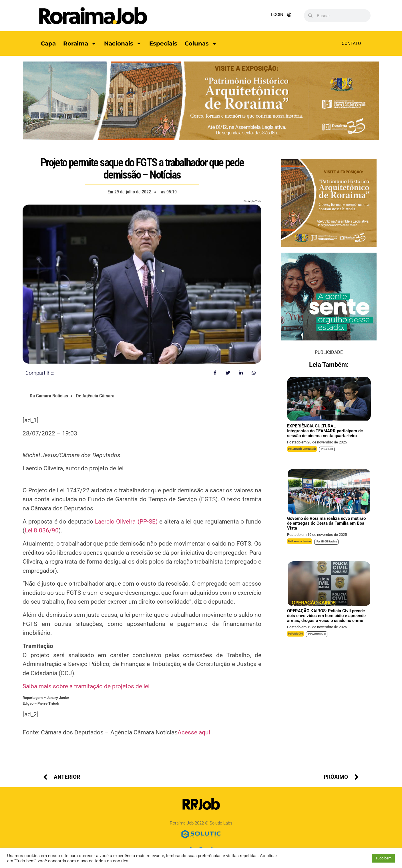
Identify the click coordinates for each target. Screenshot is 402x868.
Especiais (163, 43)
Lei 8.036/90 (42, 530)
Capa (48, 43)
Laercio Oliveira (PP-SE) (126, 522)
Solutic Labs (221, 823)
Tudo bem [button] (383, 858)
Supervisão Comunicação (304, 449)
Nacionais (123, 43)
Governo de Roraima (301, 541)
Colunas (201, 43)
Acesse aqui (194, 732)
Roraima (80, 43)
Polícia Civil (297, 634)
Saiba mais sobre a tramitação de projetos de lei (86, 686)
